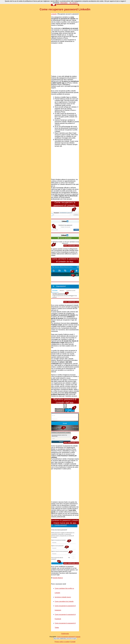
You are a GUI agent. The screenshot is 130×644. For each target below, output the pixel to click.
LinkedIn (54, 14)
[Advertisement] (65, 60)
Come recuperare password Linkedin (69, 637)
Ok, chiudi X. (74, 3)
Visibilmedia (65, 634)
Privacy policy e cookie (62, 642)
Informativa (64, 3)
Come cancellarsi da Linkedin (64, 601)
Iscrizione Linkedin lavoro (63, 597)
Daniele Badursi (58, 578)
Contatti (73, 642)
